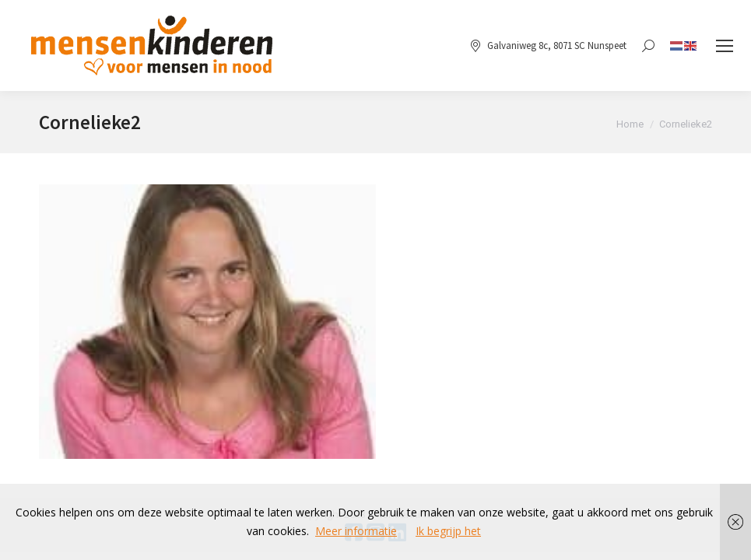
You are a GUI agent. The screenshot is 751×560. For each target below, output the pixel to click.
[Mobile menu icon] (725, 46)
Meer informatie (356, 531)
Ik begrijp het (448, 531)
